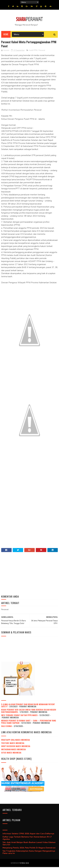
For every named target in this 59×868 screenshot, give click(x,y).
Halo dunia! (7, 727)
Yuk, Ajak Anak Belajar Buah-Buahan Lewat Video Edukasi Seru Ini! (29, 844)
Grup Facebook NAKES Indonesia (16, 747)
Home (6, 35)
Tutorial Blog (24, 864)
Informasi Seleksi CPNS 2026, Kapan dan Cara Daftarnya (28, 835)
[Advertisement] (30, 488)
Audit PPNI (33, 51)
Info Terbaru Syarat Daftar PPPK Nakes (19, 716)
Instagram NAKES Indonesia (14, 750)
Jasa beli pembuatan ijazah (39, 864)
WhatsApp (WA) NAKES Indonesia (16, 741)
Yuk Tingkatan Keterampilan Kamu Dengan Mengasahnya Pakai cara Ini (29, 853)
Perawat (42, 51)
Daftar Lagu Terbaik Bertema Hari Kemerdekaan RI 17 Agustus (27, 839)
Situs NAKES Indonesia (11, 754)
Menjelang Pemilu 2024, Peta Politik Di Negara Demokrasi (29, 849)
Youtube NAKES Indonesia (13, 744)
